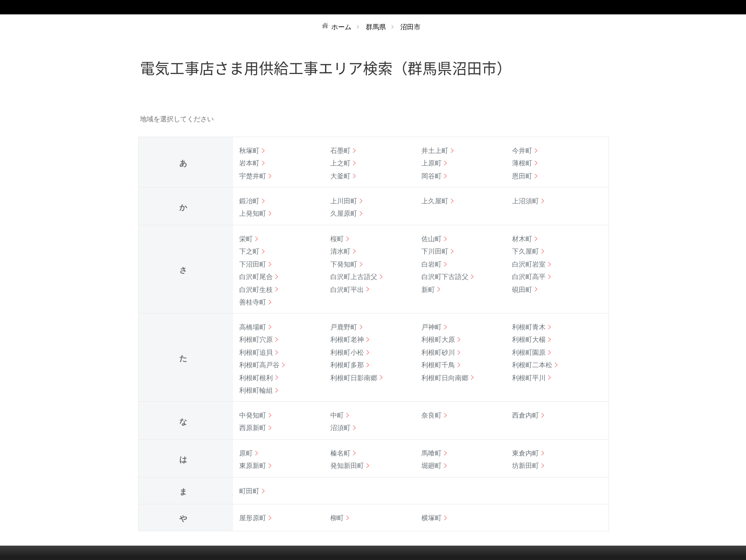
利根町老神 (347, 339)
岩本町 (249, 163)
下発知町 (344, 264)
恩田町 (522, 176)
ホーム (341, 27)
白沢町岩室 (529, 264)
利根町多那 (347, 365)
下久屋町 (525, 251)
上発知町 (253, 213)
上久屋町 (435, 201)
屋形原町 (253, 518)
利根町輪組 (256, 390)
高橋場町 (253, 327)
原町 (246, 453)
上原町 (431, 163)
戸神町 (431, 327)
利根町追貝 (256, 352)
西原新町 (253, 428)
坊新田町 (525, 466)
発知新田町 (347, 466)
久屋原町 (344, 213)
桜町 (337, 239)
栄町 (246, 239)
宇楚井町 (253, 176)
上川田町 (344, 201)
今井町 (522, 151)
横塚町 (431, 518)
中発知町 (253, 415)
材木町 (522, 239)
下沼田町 (253, 264)
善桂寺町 (253, 302)
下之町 (249, 251)
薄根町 (522, 163)
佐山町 (431, 239)
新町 (428, 290)
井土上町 (435, 151)
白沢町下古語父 (445, 277)
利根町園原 (529, 352)
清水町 (340, 251)
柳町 (337, 518)
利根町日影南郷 (354, 378)
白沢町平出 (347, 290)
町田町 (249, 491)
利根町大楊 (529, 339)
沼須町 (340, 428)
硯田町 (522, 290)
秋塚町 (249, 151)
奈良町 (431, 415)
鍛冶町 (249, 201)
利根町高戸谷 (259, 365)
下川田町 (435, 251)
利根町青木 (529, 327)
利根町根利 (256, 378)
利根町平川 (529, 378)
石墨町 (340, 151)
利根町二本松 (532, 365)
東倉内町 (525, 453)
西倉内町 (525, 415)
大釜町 (340, 176)
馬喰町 (431, 453)
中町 (337, 415)
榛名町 (340, 453)
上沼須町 (525, 201)
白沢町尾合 (256, 277)
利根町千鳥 (438, 365)
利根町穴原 (256, 339)
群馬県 (376, 27)
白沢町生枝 (256, 290)
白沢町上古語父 (354, 277)
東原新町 (253, 466)
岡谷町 (431, 176)
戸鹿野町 (344, 327)
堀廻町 (431, 466)
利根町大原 (438, 339)
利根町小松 (347, 352)
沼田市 (410, 27)
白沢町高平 (529, 277)
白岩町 (431, 264)
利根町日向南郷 (445, 378)
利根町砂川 (438, 352)
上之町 (340, 163)
